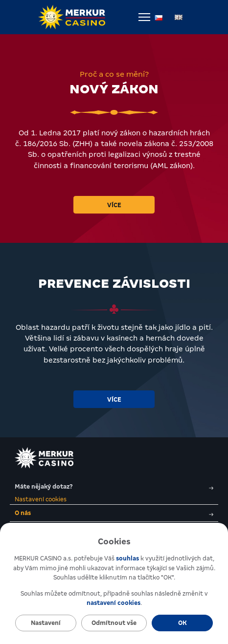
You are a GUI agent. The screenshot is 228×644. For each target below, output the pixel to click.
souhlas (127, 558)
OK (182, 623)
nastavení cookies (114, 603)
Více (114, 205)
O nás (114, 513)
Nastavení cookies (41, 499)
